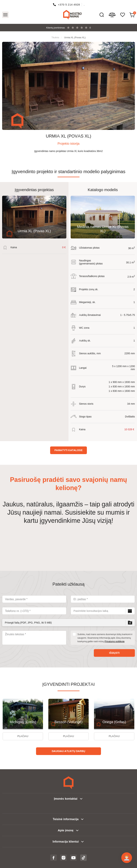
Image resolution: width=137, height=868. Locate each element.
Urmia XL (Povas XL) (75, 37)
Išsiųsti (114, 653)
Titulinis (55, 37)
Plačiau (23, 736)
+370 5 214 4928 (69, 5)
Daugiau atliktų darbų (68, 751)
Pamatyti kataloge (68, 450)
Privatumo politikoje (115, 641)
